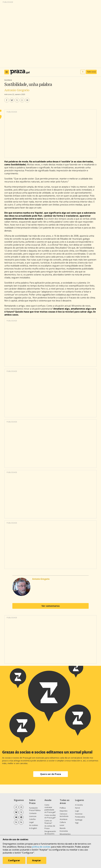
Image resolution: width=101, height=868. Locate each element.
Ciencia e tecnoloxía (64, 815)
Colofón (32, 819)
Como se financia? (48, 822)
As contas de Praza (50, 827)
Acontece (8, 80)
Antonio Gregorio (17, 90)
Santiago (79, 820)
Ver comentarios (51, 606)
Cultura (63, 822)
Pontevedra (80, 817)
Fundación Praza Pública (35, 809)
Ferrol (77, 808)
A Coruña (79, 805)
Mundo (63, 828)
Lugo (77, 811)
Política (63, 808)
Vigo (77, 823)
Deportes (64, 811)
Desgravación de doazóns (50, 832)
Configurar (14, 860)
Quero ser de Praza (51, 774)
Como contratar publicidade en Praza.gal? (50, 809)
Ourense (79, 814)
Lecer (62, 825)
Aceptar (37, 860)
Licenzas (33, 816)
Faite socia (91, 72)
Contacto (33, 813)
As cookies (34, 825)
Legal (31, 822)
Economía (64, 831)
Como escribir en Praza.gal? (50, 816)
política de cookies (41, 847)
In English (33, 828)
